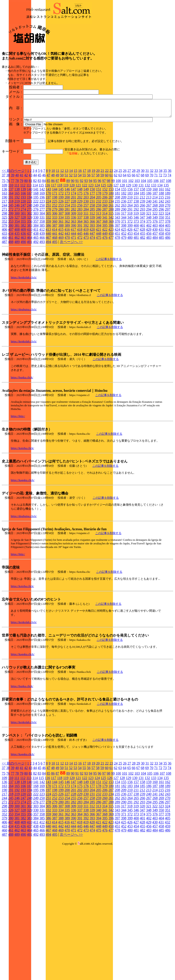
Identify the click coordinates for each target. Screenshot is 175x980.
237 (130, 248)
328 (23, 264)
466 (42, 284)
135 (166, 232)
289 (117, 256)
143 (48, 236)
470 (67, 284)
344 (124, 264)
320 (142, 260)
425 (123, 276)
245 (11, 252)
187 (155, 240)
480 (130, 284)
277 (42, 256)
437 (30, 280)
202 (80, 244)
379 (4, 272)
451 (117, 280)
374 (143, 268)
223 (42, 248)
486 (168, 284)
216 (167, 244)
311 (86, 260)
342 (111, 264)
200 (67, 244)
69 (147, 222)
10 (53, 218)
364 (80, 268)
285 (92, 256)
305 (48, 260)
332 (48, 264)
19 (93, 218)
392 (86, 272)
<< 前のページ (13, 218)
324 (167, 260)
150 (92, 236)
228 (73, 248)
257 (86, 252)
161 (161, 236)
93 (86, 228)
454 (136, 280)
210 (130, 244)
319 (136, 260)
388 (61, 272)
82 (35, 228)
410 (30, 276)
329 (30, 264)
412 (42, 276)
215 (161, 244)
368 (105, 268)
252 (55, 252)
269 (161, 252)
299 (11, 260)
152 (105, 236)
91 (77, 228)
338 (86, 264)
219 (17, 248)
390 (73, 272)
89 (68, 228)
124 (97, 232)
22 (107, 218)
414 (54, 276)
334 (61, 264)
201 (73, 244)
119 (66, 232)
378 (168, 268)
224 (48, 248)
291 (130, 256)
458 (161, 280)
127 (116, 232)
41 (22, 222)
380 (11, 272)
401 (143, 272)
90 (73, 228)
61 (111, 222)
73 (165, 222)
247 (23, 252)
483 (149, 284)
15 (76, 218)
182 (124, 240)
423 (111, 276)
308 (67, 260)
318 (130, 260)
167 (30, 240)
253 (61, 252)
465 (36, 284)
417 (73, 276)
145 (61, 236)
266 (143, 252)
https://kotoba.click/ (22, 495)
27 (129, 218)
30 (143, 218)
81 (30, 228)
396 (111, 272)
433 (4, 280)
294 (149, 256)
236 (124, 248)
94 (91, 228)
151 (99, 236)
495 (55, 289)
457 (155, 280)
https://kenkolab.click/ (24, 324)
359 (48, 268)
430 (155, 276)
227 (67, 248)
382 (23, 272)
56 (89, 222)
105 (150, 228)
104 (143, 228)
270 (168, 252)
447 (92, 280)
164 (11, 240)
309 (73, 260)
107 (162, 228)
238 (136, 248)
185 (143, 240)
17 (84, 218)
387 (55, 272)
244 (4, 252)
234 (111, 248)
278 (48, 256)
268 (155, 252)
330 (36, 264)
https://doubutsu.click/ (24, 356)
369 (111, 268)
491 (30, 289)
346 (136, 264)
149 (86, 236)
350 (161, 264)
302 (30, 260)
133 (153, 232)
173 (67, 240)
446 (86, 280)
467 (48, 284)
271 (4, 256)
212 (142, 244)
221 (30, 248)
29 (138, 218)
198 (55, 244)
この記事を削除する (109, 306)
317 (123, 260)
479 (124, 284)
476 (105, 284)
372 (130, 268)
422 (105, 276)
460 (4, 284)
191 (11, 244)
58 (98, 222)
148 (80, 236)
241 (155, 248)
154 (117, 236)
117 (53, 232)
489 (17, 289)
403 (155, 272)
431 (161, 276)
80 (26, 228)
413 (48, 276)
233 (105, 248)
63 (120, 222)
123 (91, 232)
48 (53, 222)
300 (17, 260)
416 (67, 276)
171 (55, 240)
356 (30, 268)
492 (36, 289)
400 (136, 272)
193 (23, 244)
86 (53, 228)
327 (17, 264)
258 (92, 252)
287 (105, 256)
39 (13, 222)
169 (42, 240)
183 (130, 240)
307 (61, 260)
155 (124, 236)
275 (30, 256)
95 (95, 228)
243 (168, 248)
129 (128, 232)
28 (134, 218)
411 (36, 276)
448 (99, 280)
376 (155, 268)
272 (11, 256)
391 (80, 272)
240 (149, 248)
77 (13, 228)
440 (48, 280)
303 (36, 260)
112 (23, 232)
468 (55, 284)
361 (61, 268)
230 (86, 248)
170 (48, 240)
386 (48, 272)
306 (55, 260)
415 (61, 276)
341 (105, 264)
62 (116, 222)
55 (84, 222)
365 (86, 268)
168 (36, 240)
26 (125, 218)
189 (168, 240)
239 (143, 248)
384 (36, 272)
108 (169, 228)
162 (168, 236)
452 (124, 280)
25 (120, 218)
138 (17, 236)
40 (17, 222)
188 (161, 240)
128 (122, 232)
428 (142, 276)
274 (23, 256)
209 (124, 244)
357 (36, 268)
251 (48, 252)
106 (156, 228)
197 (48, 244)
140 (30, 236)
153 (111, 236)
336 (73, 264)
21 (102, 218)
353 (11, 268)
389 (67, 272)
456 (149, 280)
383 (30, 272)
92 (82, 228)
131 (141, 232)
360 (55, 268)
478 (117, 284)
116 (47, 232)
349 (155, 264)
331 (42, 264)
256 (80, 252)
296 (161, 256)
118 (60, 232)
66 (134, 222)
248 (30, 252)
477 (111, 284)
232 (99, 248)
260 (105, 252)
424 (117, 276)
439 (42, 280)
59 (102, 222)
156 (130, 236)
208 (117, 244)
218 (11, 248)
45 (39, 222)
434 (11, 280)
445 (80, 280)
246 (17, 252)
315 (111, 260)
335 (67, 264)
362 (67, 268)
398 (124, 272)
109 (4, 232)
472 (80, 284)
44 (35, 222)
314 (105, 260)
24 (116, 218)
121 (78, 232)
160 (155, 236)
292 (136, 256)
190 (4, 244)
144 (55, 236)
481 (136, 284)
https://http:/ (18, 463)
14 (71, 218)
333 (55, 264)
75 (4, 228)
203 (86, 244)
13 (67, 218)
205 (99, 244)
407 (11, 276)
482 (143, 284)
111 (17, 232)
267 (149, 252)
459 (168, 280)
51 (66, 222)
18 (89, 218)
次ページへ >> (71, 289)
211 (136, 244)
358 (42, 268)
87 (57, 228)
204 (92, 244)
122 (84, 232)
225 (55, 248)
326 (11, 264)
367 (99, 268)
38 (8, 222)
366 (92, 268)
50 (62, 222)
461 (11, 284)
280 (61, 256)
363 (73, 268)
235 (117, 248)
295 (155, 256)
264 (130, 252)
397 (117, 272)
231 (92, 248)
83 (39, 228)
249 (36, 252)
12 (62, 218)
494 (48, 289)
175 (80, 240)
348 (149, 264)
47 (48, 222)
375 (149, 268)
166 (23, 240)
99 (113, 228)
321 (149, 260)
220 (23, 248)
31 (147, 218)
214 (155, 244)
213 (149, 244)
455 (143, 280)
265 (136, 252)
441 (55, 280)
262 (117, 252)
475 (99, 284)
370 (117, 268)
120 (72, 232)
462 (17, 284)
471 (73, 284)
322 (155, 260)
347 (143, 264)
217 (4, 248)
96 (99, 228)
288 (111, 256)
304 (42, 260)
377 (161, 268)
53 (75, 222)
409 (23, 276)
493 (42, 289)
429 (149, 276)
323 (161, 260)
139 (23, 236)
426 (130, 276)
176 (86, 240)
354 (17, 268)
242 (161, 248)
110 (11, 232)
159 (149, 236)
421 (98, 276)
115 (41, 232)
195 (36, 244)
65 (129, 222)
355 (23, 268)
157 (136, 236)
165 (17, 240)
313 (98, 260)
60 (107, 222)
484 (155, 284)
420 (92, 276)
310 (80, 260)
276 (36, 256)
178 (99, 240)
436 (23, 280)
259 (99, 252)
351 (168, 264)
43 (30, 222)
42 (26, 222)
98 (108, 228)
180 (111, 240)
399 (130, 272)
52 (71, 222)
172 (61, 240)
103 (137, 228)
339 (92, 264)
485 (161, 284)
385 (42, 272)
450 (111, 280)
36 (170, 218)
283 (80, 256)
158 (143, 236)
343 (117, 264)
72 (160, 222)
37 (4, 222)
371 (124, 268)
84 (44, 228)
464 (30, 284)
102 (131, 228)
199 (61, 244)
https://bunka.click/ (22, 424)
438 (36, 280)
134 (160, 232)
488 (11, 289)
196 (42, 244)
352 (4, 268)
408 (17, 276)
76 (8, 228)
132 (147, 232)
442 (61, 280)
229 (80, 248)
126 (110, 232)
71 (156, 222)
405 (168, 272)
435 (17, 280)
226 (61, 248)
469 (61, 284)
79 (22, 228)
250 (42, 252)
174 (73, 240)
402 (149, 272)
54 (80, 222)
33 (156, 218)
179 (105, 240)
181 (117, 240)
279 (55, 256)
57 (93, 222)
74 (169, 222)
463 (23, 284)
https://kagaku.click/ (23, 527)
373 (136, 268)
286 (99, 256)
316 (117, 260)
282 (73, 256)
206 (105, 244)
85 (48, 228)
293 (143, 256)
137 (11, 236)
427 (136, 276)
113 (29, 232)
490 (23, 289)
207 (111, 244)
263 (124, 252)
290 (124, 256)
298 (4, 260)
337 (80, 264)
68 (143, 222)
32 (152, 218)
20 (98, 218)
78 (17, 228)
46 (44, 222)
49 (57, 222)
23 (111, 218)
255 (73, 252)
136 (4, 236)
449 (105, 280)
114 (35, 232)
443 (67, 280)
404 (161, 272)
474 (92, 284)
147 (73, 236)
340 (99, 264)
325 (4, 264)
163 (4, 240)
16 (80, 218)
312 (92, 260)
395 (105, 272)
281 (67, 256)
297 (168, 256)
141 (36, 236)
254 (67, 252)
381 (17, 272)
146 (67, 236)
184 (136, 240)
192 (17, 244)
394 (99, 272)
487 (4, 289)
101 (125, 228)
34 (161, 218)
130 (135, 232)
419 (86, 276)
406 (4, 276)
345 (130, 264)
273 (17, 256)
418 (80, 276)
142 (42, 236)
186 (149, 240)
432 (167, 276)
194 (30, 244)
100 (118, 228)
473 (86, 284)
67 (138, 222)
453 (130, 280)
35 (165, 218)
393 (92, 272)
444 (73, 280)
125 (103, 232)
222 (36, 248)
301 (23, 260)
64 (125, 222)
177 (92, 240)
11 (57, 218)
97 (104, 228)
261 (111, 252)
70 (151, 222)
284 (86, 256)
